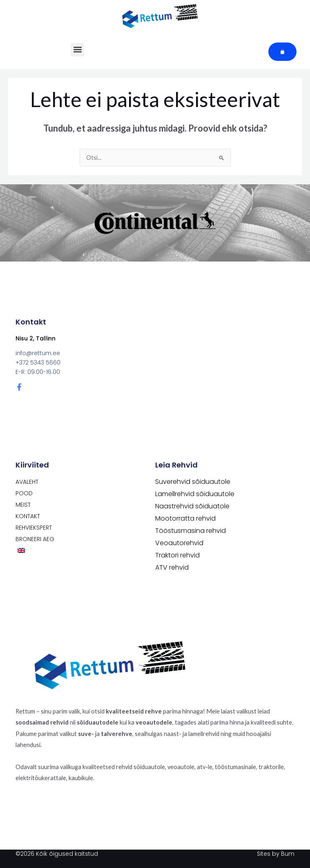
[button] (77, 50)
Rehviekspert (34, 528)
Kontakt (28, 516)
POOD (24, 493)
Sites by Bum (276, 854)
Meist (23, 505)
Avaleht (27, 482)
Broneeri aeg (35, 539)
